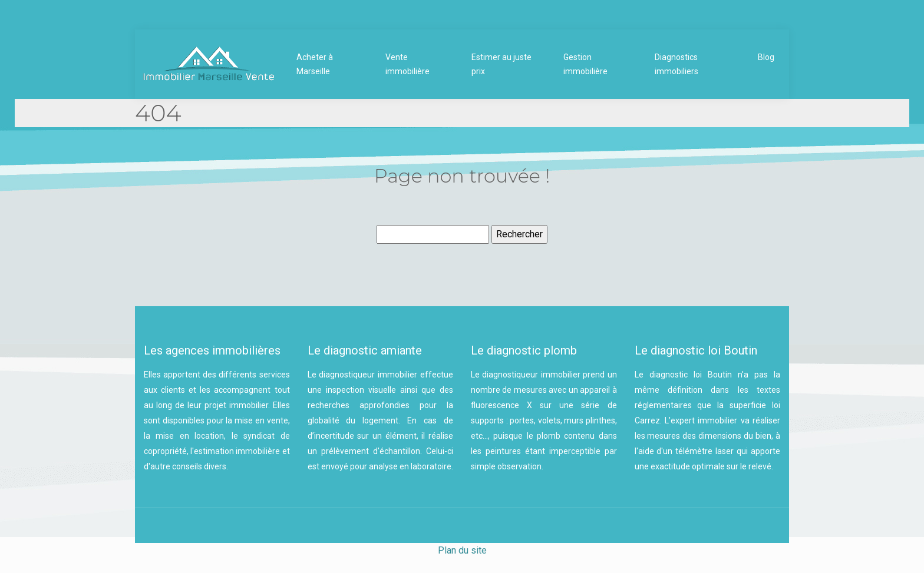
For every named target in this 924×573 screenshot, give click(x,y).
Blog (766, 57)
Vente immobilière (407, 64)
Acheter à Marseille (315, 64)
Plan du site (462, 550)
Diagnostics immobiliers (676, 64)
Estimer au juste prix (501, 64)
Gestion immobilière (585, 64)
